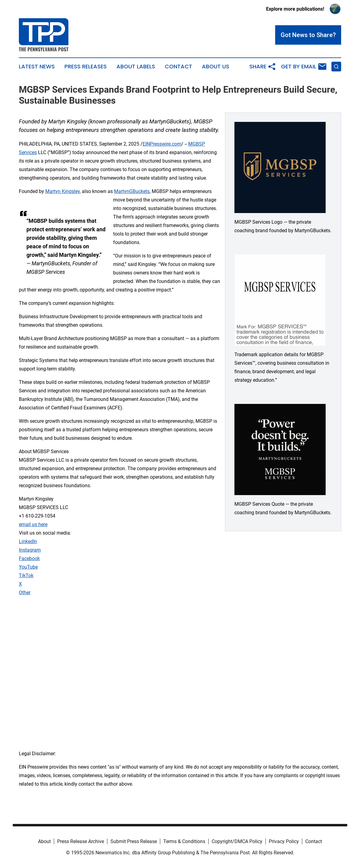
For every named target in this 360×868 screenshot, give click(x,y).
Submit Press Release (134, 841)
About (44, 841)
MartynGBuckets (132, 191)
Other (25, 592)
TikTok (26, 575)
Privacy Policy (284, 841)
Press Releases (86, 67)
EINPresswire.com (162, 144)
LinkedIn (28, 541)
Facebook (29, 558)
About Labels (136, 67)
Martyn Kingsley (62, 191)
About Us (216, 67)
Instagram (30, 550)
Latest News (37, 67)
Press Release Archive (81, 841)
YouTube (28, 567)
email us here (33, 524)
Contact (178, 67)
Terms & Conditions (184, 841)
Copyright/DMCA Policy (237, 841)
